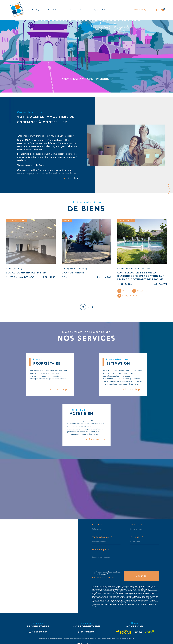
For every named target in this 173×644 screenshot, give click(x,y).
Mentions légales (101, 638)
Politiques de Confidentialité (126, 605)
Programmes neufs (43, 10)
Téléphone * (102, 537)
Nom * (97, 525)
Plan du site (91, 638)
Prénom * (138, 525)
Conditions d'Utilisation (147, 605)
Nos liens (115, 638)
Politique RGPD (123, 638)
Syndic (97, 10)
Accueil (30, 10)
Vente (55, 10)
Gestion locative (85, 10)
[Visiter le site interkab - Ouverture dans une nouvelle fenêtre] (145, 632)
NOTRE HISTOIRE (107, 10)
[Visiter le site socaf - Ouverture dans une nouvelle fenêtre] (124, 632)
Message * (101, 550)
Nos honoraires (81, 638)
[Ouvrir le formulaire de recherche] (141, 10)
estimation (64, 10)
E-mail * (137, 537)
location (74, 10)
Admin (109, 638)
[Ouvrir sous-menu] (58, 10)
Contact (169, 190)
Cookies (131, 638)
